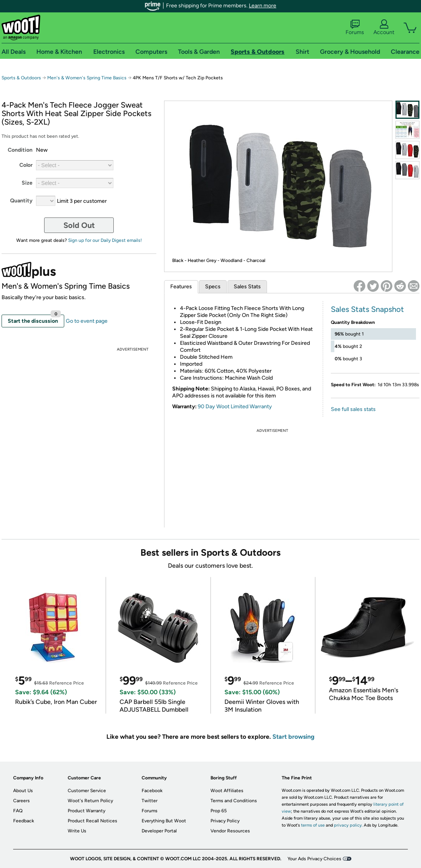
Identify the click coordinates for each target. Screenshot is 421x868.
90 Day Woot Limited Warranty (235, 407)
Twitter (150, 801)
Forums (355, 27)
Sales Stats (247, 287)
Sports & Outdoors (21, 78)
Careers (21, 801)
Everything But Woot (164, 821)
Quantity (21, 201)
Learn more (263, 6)
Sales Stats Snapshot (367, 309)
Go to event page (87, 321)
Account (384, 27)
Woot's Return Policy (90, 801)
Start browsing (294, 737)
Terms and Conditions (234, 801)
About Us (23, 791)
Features (181, 287)
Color (26, 165)
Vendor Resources (230, 831)
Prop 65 (219, 811)
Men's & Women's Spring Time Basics (87, 78)
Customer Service (87, 791)
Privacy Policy (225, 821)
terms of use (313, 825)
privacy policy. (348, 825)
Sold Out (79, 225)
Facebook (152, 791)
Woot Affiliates (227, 791)
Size (27, 183)
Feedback (24, 821)
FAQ (18, 811)
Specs (213, 287)
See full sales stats (353, 409)
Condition (20, 150)
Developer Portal (159, 831)
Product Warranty (86, 811)
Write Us (77, 831)
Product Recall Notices (92, 821)
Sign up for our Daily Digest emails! (105, 240)
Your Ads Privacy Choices (314, 859)
